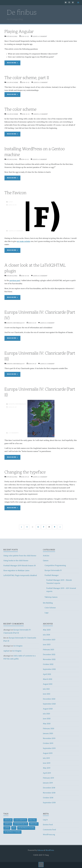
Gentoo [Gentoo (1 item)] (8, 824)
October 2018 (48, 798)
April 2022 (47, 674)
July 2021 (46, 689)
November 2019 (49, 738)
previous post (15, 281)
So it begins (18, 646)
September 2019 (49, 748)
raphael (6, 651)
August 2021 (48, 684)
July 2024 (46, 635)
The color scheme (20, 110)
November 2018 (49, 793)
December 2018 (49, 788)
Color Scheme (12, 82)
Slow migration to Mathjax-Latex (16, 571)
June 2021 (47, 694)
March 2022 (48, 679)
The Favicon (15, 193)
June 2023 (47, 645)
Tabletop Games (51, 597)
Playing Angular (19, 32)
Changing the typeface (25, 472)
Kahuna (40, 850)
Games (46, 561)
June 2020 (47, 719)
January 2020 (48, 734)
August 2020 (48, 709)
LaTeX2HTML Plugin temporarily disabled (20, 576)
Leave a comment (40, 36)
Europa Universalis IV (15, 323)
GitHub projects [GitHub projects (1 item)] (20, 824)
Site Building (12, 36)
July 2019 (46, 758)
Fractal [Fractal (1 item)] (32, 820)
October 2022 (48, 664)
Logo (11, 202)
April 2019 (47, 773)
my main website (24, 241)
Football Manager (52, 575)
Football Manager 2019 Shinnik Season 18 (19, 566)
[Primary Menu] (78, 3)
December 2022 (49, 655)
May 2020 (47, 724)
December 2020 (49, 699)
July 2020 (46, 714)
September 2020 (49, 704)
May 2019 (47, 768)
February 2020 (49, 729)
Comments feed (49, 830)
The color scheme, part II (27, 78)
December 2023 (49, 640)
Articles (46, 556)
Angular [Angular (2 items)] (8, 820)
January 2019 (48, 783)
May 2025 (47, 630)
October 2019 (48, 743)
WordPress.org (49, 835)
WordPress (50, 850)
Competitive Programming (55, 566)
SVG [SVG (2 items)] (14, 828)
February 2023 (48, 650)
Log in (45, 820)
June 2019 (47, 763)
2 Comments (14, 433)
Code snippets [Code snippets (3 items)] (20, 820)
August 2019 (48, 753)
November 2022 (49, 660)
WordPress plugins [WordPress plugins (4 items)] (26, 828)
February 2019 (48, 778)
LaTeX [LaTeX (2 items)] (7, 828)
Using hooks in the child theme (16, 561)
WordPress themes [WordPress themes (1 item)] (12, 832)
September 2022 (49, 669)
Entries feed (48, 825)
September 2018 (49, 803)
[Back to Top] (41, 865)
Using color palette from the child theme (20, 556)
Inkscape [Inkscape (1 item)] (34, 824)
